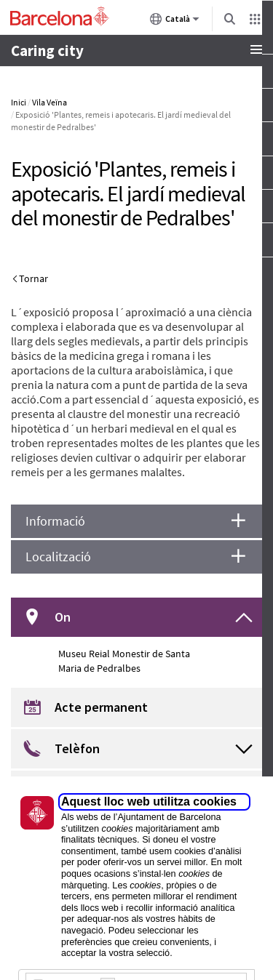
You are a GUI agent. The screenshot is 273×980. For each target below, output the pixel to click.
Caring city (47, 51)
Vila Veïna (50, 102)
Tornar (33, 278)
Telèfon (77, 748)
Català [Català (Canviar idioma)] (175, 22)
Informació (55, 521)
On (63, 617)
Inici (19, 102)
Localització (58, 557)
